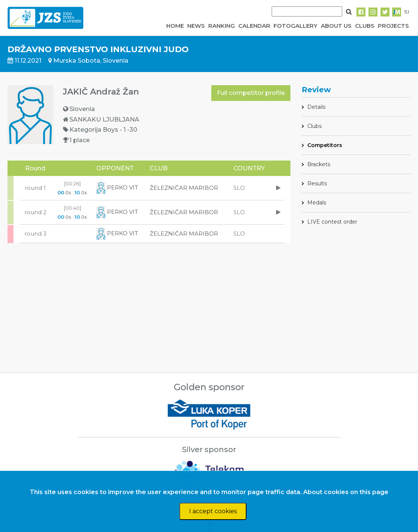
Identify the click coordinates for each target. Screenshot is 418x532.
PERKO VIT (117, 187)
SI (407, 12)
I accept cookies (213, 511)
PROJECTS (393, 26)
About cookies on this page (346, 492)
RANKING (222, 26)
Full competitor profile (251, 93)
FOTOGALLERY (295, 26)
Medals (317, 203)
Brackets (319, 164)
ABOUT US (336, 26)
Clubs (314, 126)
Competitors (325, 145)
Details (316, 107)
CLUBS (365, 26)
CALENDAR (254, 26)
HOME (175, 26)
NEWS (196, 26)
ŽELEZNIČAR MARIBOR (184, 188)
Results (317, 183)
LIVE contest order (332, 222)
